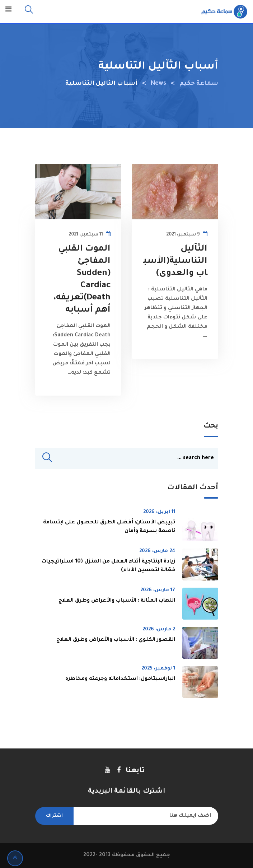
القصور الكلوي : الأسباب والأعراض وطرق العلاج (116, 640)
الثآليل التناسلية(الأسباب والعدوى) (175, 261)
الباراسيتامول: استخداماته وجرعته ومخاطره (120, 679)
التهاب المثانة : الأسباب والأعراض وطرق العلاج (117, 601)
